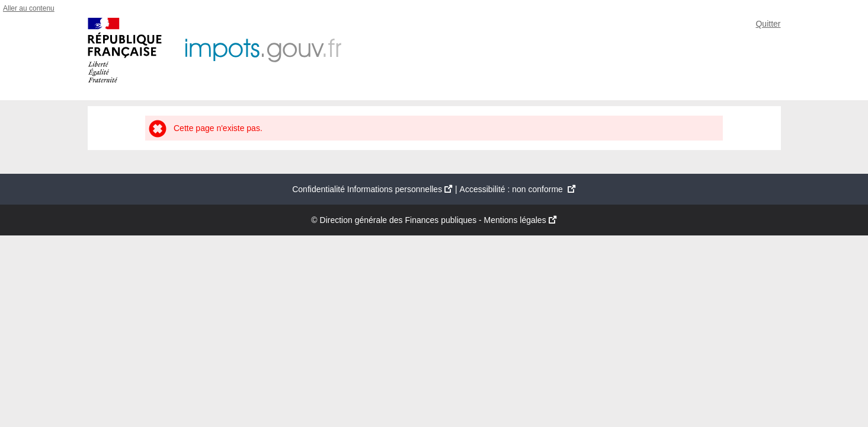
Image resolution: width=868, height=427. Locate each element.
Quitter (768, 24)
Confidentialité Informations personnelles (372, 189)
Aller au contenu (29, 8)
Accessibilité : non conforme (518, 189)
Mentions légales (521, 220)
